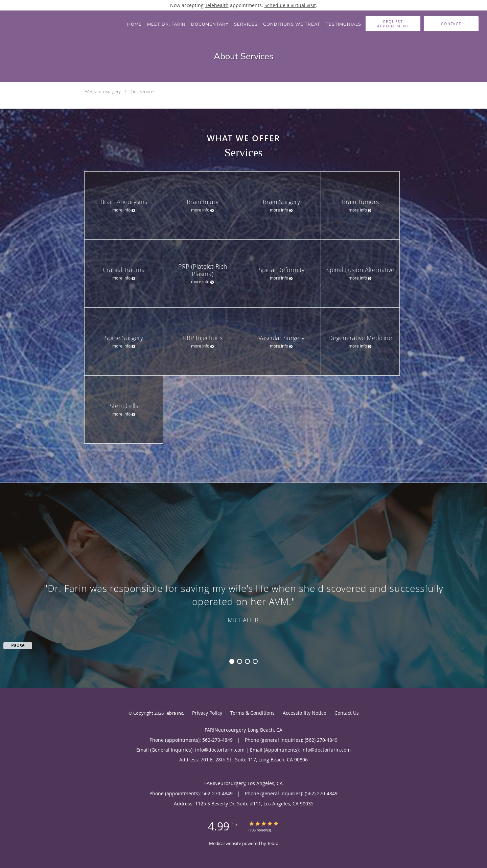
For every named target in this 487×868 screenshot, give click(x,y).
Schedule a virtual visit (290, 5)
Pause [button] (18, 645)
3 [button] (247, 661)
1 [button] (232, 661)
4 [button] (255, 661)
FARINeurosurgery (103, 91)
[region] (243, 579)
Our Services (143, 91)
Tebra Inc (174, 713)
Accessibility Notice (305, 713)
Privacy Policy (207, 713)
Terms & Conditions (252, 713)
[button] (393, 24)
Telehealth (217, 5)
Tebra (273, 843)
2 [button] (240, 661)
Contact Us (347, 713)
